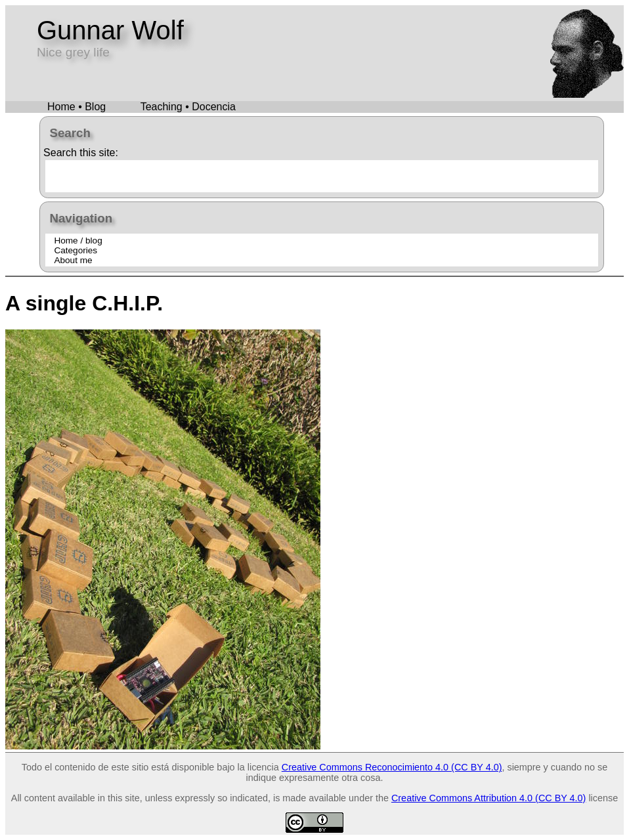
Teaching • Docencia (188, 107)
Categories (76, 250)
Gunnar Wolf (110, 30)
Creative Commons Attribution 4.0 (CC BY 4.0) (488, 798)
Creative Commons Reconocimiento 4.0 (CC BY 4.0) (392, 767)
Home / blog (78, 241)
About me (73, 260)
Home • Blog (76, 107)
